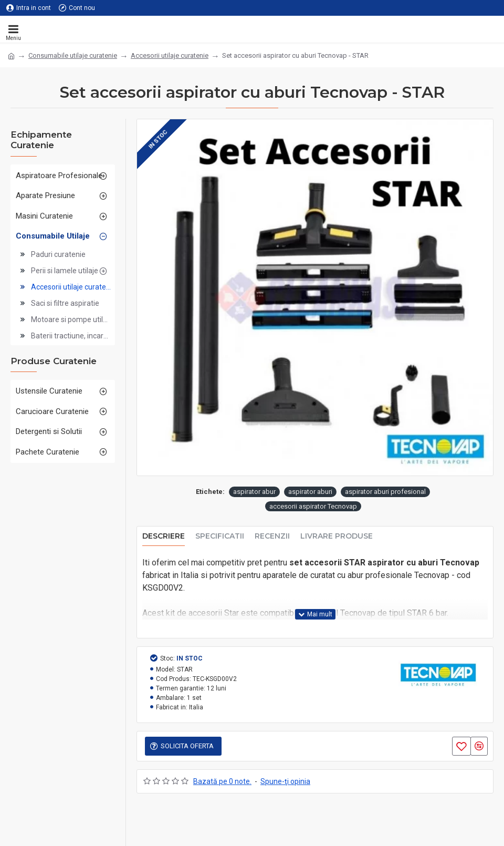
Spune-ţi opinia (285, 781)
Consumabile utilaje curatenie (73, 55)
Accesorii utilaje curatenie (170, 55)
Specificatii (220, 536)
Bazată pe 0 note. (222, 781)
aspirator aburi (310, 492)
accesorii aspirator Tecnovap (313, 506)
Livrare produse (337, 536)
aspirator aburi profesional (385, 492)
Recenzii (272, 536)
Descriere (164, 536)
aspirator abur (254, 492)
